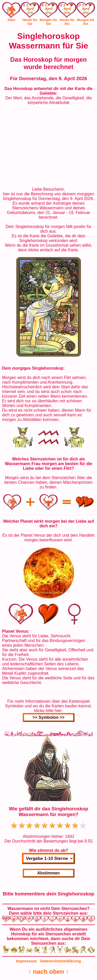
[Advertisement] (49, 146)
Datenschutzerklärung (61, 961)
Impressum (26, 961)
